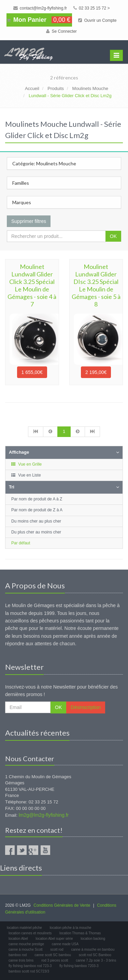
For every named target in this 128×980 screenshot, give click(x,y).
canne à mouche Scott (26, 949)
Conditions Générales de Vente (62, 905)
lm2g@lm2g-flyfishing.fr (44, 815)
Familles (21, 183)
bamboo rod (18, 955)
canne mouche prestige (26, 944)
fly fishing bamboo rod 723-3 (30, 966)
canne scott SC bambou (53, 955)
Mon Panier (39, 20)
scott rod (57, 949)
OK (113, 236)
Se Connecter (61, 31)
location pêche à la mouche (71, 928)
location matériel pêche (24, 928)
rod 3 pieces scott (55, 960)
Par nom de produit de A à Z (37, 499)
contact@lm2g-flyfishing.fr (40, 8)
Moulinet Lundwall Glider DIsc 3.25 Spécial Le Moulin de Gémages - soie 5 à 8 (96, 285)
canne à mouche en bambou (93, 949)
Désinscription (86, 707)
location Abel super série (54, 939)
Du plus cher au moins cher (36, 532)
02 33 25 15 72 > (92, 8)
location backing (93, 939)
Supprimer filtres (29, 221)
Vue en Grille (26, 464)
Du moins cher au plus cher (36, 521)
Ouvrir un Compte (97, 20)
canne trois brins (21, 960)
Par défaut (21, 543)
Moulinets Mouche (90, 88)
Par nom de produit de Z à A (37, 510)
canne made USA (65, 944)
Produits (56, 88)
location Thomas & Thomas (80, 933)
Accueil (32, 88)
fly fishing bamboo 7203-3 (79, 966)
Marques (22, 202)
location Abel (18, 939)
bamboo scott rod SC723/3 (29, 971)
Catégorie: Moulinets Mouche (44, 163)
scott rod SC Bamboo (95, 955)
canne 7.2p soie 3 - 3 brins (96, 960)
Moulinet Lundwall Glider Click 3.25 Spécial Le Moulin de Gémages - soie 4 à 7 (32, 285)
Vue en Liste (26, 475)
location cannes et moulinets (30, 933)
